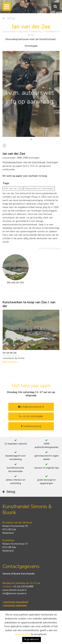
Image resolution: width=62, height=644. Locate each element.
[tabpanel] (31, 99)
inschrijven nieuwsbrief (15, 602)
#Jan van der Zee (13, 188)
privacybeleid (23, 634)
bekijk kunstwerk (10, 362)
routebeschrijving (31, 426)
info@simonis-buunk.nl (14, 593)
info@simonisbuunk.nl (31, 407)
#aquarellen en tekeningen (39, 188)
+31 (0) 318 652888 (31, 416)
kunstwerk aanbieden (15, 605)
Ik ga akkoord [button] (31, 639)
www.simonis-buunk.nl (14, 590)
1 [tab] (31, 139)
